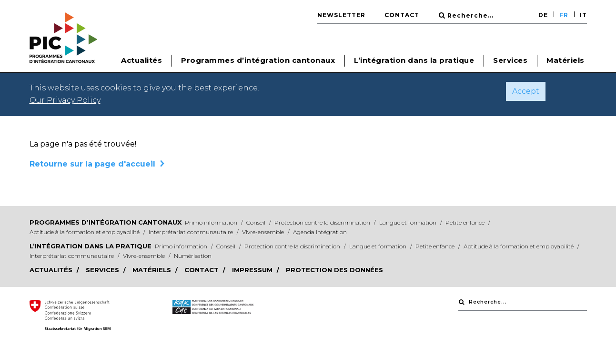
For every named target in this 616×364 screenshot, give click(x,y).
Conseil (257, 222)
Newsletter (341, 15)
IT (583, 15)
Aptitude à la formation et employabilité (85, 232)
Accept (526, 91)
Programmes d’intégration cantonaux (106, 222)
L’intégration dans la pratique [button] (414, 60)
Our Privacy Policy (65, 100)
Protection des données (334, 270)
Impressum (253, 270)
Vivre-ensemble (264, 232)
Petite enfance (466, 222)
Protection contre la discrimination (323, 222)
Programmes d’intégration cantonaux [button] (258, 60)
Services (510, 60)
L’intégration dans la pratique (91, 246)
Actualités (52, 270)
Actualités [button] (141, 60)
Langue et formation (409, 222)
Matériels (566, 60)
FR (564, 15)
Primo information (212, 222)
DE (543, 15)
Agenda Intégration (320, 232)
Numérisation (193, 256)
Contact (402, 15)
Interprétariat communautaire (192, 232)
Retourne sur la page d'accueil (92, 164)
